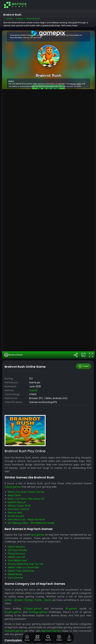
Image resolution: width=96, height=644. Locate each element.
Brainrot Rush (13, 343)
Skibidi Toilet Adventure (21, 559)
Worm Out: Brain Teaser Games (26, 480)
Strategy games (38, 600)
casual (33, 378)
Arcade (18, 588)
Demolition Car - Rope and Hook (26, 507)
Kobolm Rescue (17, 490)
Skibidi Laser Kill (16, 545)
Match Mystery (16, 535)
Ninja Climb (14, 483)
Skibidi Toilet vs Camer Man (24, 555)
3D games (71, 597)
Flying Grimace (16, 542)
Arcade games (13, 600)
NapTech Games (51, 619)
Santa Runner (16, 566)
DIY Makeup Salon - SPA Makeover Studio (31, 511)
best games (38, 523)
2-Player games (33, 597)
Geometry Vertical (18, 497)
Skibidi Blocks (15, 562)
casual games (13, 475)
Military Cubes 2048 (19, 494)
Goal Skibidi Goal (17, 549)
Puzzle (38, 588)
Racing (29, 588)
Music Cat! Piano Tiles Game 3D (26, 487)
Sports (48, 588)
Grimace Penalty (17, 538)
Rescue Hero (15, 501)
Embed (84, 354)
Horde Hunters (16, 504)
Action (8, 588)
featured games (14, 619)
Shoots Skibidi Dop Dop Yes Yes (26, 552)
